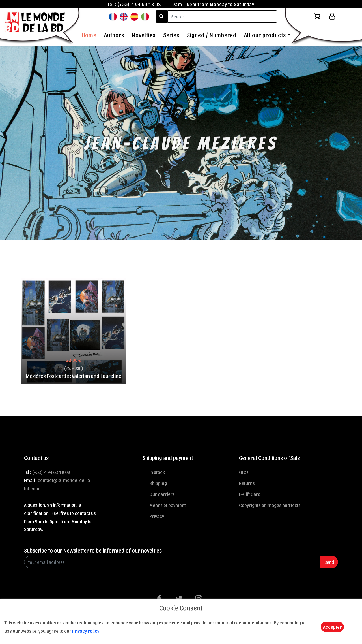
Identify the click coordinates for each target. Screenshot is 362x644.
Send (329, 562)
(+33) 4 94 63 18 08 (139, 4)
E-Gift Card (250, 494)
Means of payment (168, 505)
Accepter (332, 627)
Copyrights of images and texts (270, 505)
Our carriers (162, 494)
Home (89, 35)
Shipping (158, 483)
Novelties (144, 35)
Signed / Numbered (212, 35)
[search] (222, 17)
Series (171, 35)
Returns (247, 483)
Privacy (157, 516)
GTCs (244, 472)
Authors (114, 35)
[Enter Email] (172, 562)
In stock (157, 472)
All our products (265, 35)
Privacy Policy (86, 631)
